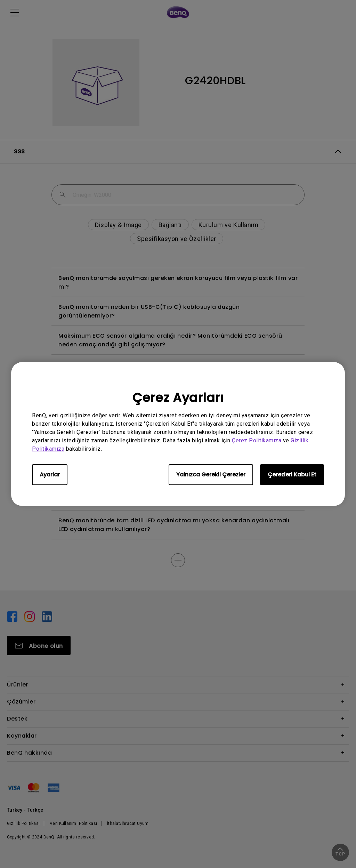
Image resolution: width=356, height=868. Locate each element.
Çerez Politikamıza (257, 440)
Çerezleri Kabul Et (292, 475)
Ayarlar (50, 475)
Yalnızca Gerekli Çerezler (211, 475)
